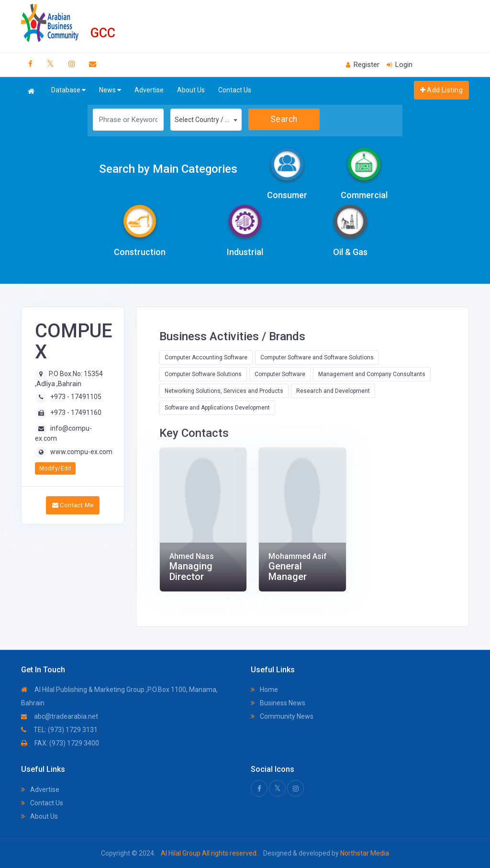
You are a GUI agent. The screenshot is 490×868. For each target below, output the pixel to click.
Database (68, 90)
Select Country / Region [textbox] (208, 120)
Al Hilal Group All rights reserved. (209, 853)
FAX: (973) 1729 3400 (60, 743)
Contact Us (235, 90)
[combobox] (206, 120)
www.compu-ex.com (81, 452)
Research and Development (333, 391)
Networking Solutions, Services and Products (224, 391)
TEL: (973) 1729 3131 (59, 730)
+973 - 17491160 (76, 412)
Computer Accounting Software (206, 357)
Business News (278, 703)
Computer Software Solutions (203, 374)
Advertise (149, 90)
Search (284, 119)
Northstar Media (364, 853)
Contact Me (73, 505)
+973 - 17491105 (76, 397)
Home (264, 690)
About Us (191, 90)
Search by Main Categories (168, 169)
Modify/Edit (55, 468)
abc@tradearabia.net (60, 716)
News (110, 90)
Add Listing (441, 90)
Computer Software (280, 374)
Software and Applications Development (217, 408)
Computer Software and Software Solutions (317, 357)
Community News (282, 716)
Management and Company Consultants (372, 374)
